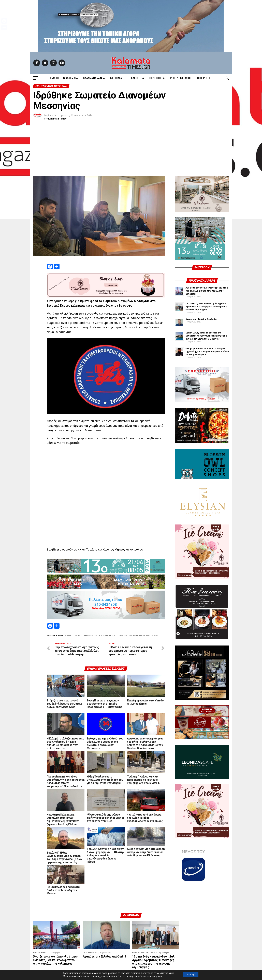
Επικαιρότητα (136, 78)
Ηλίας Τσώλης (74, 636)
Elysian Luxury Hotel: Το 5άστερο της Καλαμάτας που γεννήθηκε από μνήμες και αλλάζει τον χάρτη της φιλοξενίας (206, 336)
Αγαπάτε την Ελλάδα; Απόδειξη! (201, 319)
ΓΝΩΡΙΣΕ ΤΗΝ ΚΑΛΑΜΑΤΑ (64, 78)
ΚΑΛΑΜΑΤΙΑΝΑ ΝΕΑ (94, 78)
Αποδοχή (191, 975)
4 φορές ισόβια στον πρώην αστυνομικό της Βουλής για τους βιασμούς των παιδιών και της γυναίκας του (207, 352)
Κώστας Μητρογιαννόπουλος (101, 636)
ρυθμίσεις (155, 976)
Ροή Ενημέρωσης (181, 78)
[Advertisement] (131, 150)
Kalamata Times (57, 119)
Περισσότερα (157, 78)
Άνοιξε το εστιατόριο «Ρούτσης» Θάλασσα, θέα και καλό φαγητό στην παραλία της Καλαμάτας (207, 291)
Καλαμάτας (79, 306)
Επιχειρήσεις (203, 78)
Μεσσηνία (116, 78)
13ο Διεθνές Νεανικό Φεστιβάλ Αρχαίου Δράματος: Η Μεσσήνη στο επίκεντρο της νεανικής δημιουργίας (206, 307)
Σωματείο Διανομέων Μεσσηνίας (140, 636)
